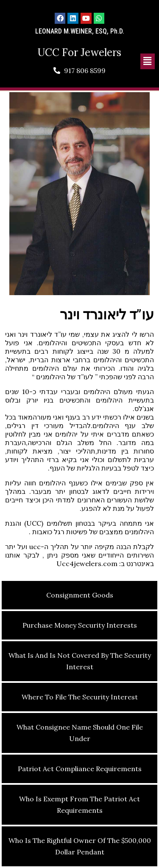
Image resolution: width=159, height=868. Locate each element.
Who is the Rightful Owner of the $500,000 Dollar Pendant (80, 846)
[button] (148, 61)
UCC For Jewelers (79, 52)
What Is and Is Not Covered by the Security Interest (80, 661)
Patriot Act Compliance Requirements (80, 769)
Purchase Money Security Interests (80, 625)
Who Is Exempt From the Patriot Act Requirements (79, 805)
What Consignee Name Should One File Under (80, 733)
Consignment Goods (80, 595)
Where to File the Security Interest (80, 697)
